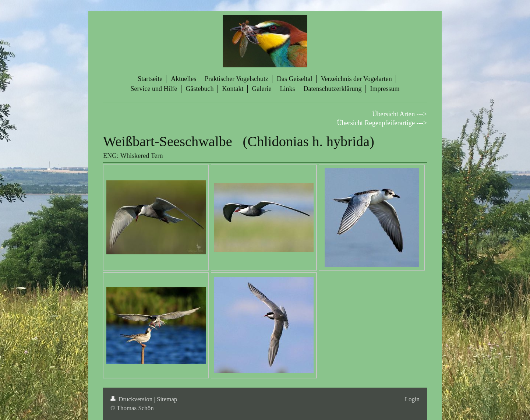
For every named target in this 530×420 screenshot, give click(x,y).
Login (412, 399)
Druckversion (132, 399)
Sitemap (167, 399)
